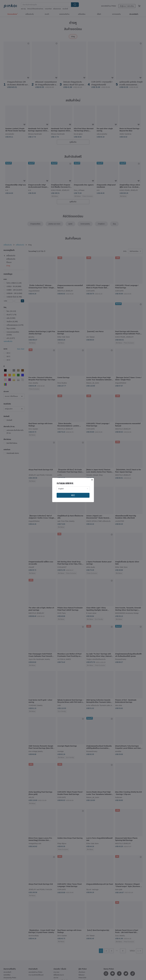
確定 (73, 495)
